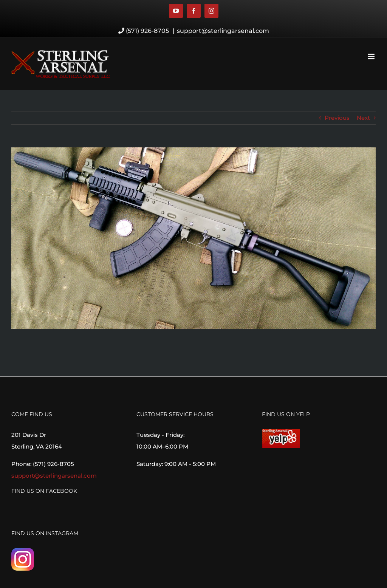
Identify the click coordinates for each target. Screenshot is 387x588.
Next (363, 118)
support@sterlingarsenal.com (223, 31)
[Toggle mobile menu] (372, 56)
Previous (337, 118)
